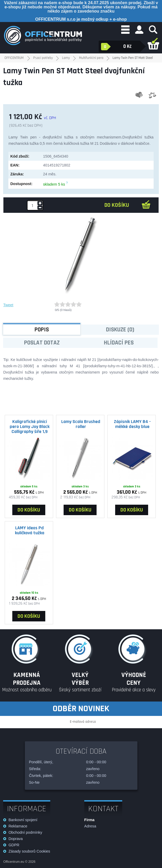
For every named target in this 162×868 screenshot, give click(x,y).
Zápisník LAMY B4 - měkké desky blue (132, 424)
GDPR (14, 845)
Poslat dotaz (42, 343)
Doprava (15, 839)
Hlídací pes (119, 343)
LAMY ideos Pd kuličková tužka (30, 530)
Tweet (8, 305)
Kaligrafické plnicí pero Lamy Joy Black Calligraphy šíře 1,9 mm (30, 426)
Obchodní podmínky (25, 832)
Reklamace (18, 826)
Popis (42, 330)
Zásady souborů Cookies (29, 851)
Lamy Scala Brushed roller (81, 424)
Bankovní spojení (23, 820)
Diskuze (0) (120, 330)
